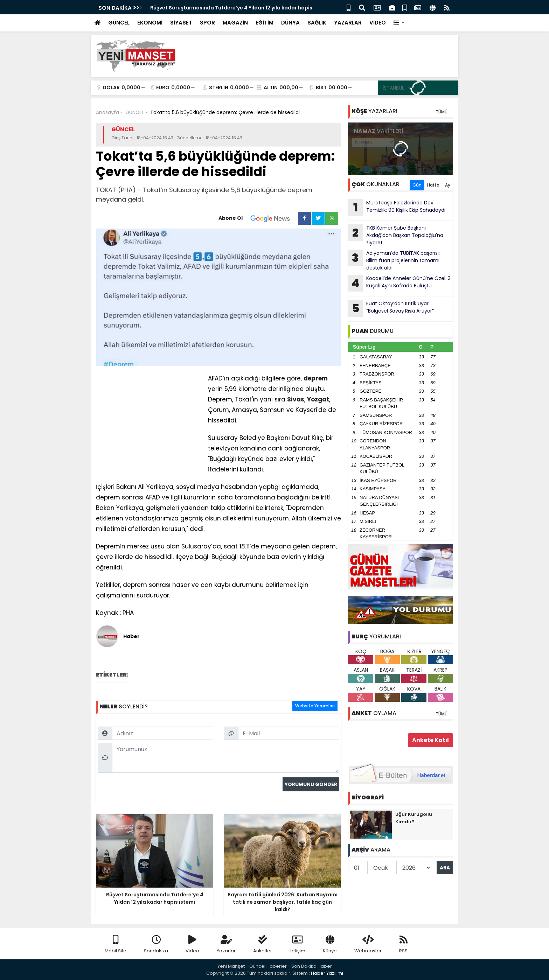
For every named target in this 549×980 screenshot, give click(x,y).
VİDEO (378, 23)
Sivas (296, 399)
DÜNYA (290, 23)
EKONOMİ (150, 23)
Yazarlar (226, 944)
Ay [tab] (448, 185)
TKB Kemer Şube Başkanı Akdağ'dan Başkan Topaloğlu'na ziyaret (396, 235)
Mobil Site (116, 944)
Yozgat (318, 399)
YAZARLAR (348, 23)
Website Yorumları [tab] (315, 706)
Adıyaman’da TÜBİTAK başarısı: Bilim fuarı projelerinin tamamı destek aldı (394, 260)
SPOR (207, 23)
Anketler (263, 944)
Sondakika (156, 944)
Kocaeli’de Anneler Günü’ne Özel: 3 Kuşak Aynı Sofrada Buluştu (399, 283)
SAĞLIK (317, 23)
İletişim (297, 944)
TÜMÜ (442, 112)
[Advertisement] (326, 56)
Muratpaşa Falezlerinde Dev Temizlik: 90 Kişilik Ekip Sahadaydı (397, 208)
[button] (399, 23)
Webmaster (368, 944)
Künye (330, 944)
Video (192, 944)
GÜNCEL (119, 23)
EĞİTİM (265, 23)
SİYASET (181, 23)
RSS (403, 944)
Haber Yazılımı (327, 973)
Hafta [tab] (433, 185)
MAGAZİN (235, 23)
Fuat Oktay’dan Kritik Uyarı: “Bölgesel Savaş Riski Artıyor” (391, 308)
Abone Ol (258, 218)
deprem (316, 378)
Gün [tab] (417, 185)
